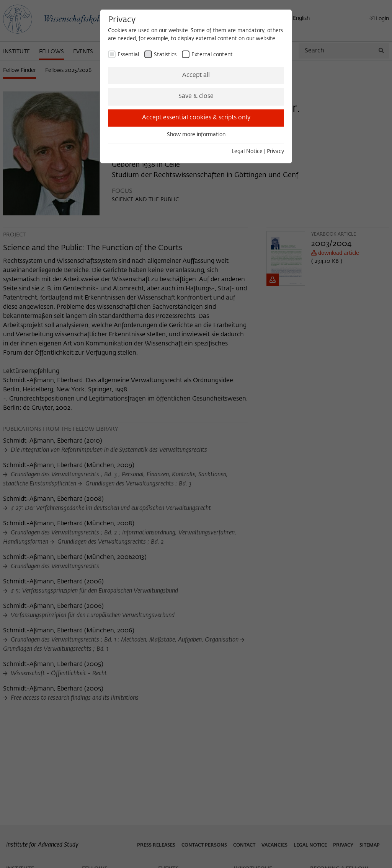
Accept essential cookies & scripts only (196, 118)
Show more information (196, 135)
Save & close (196, 96)
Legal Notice (247, 151)
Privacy (275, 151)
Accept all (196, 75)
